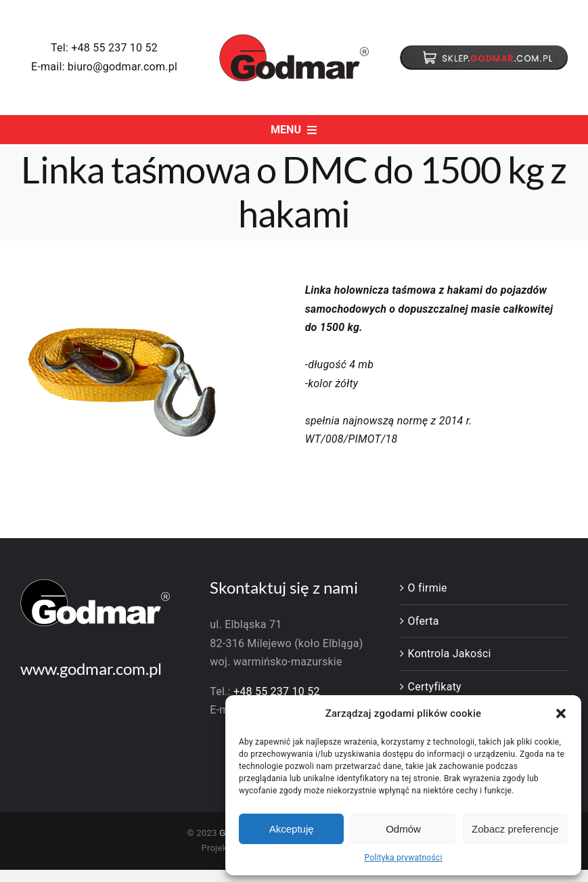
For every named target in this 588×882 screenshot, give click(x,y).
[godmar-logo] (294, 39)
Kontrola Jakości (450, 654)
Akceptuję (292, 829)
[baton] (484, 50)
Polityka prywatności (403, 858)
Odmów (403, 829)
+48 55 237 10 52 (114, 48)
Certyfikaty (435, 687)
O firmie (428, 588)
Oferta (424, 621)
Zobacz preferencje (515, 829)
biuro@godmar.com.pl (122, 67)
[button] (561, 713)
